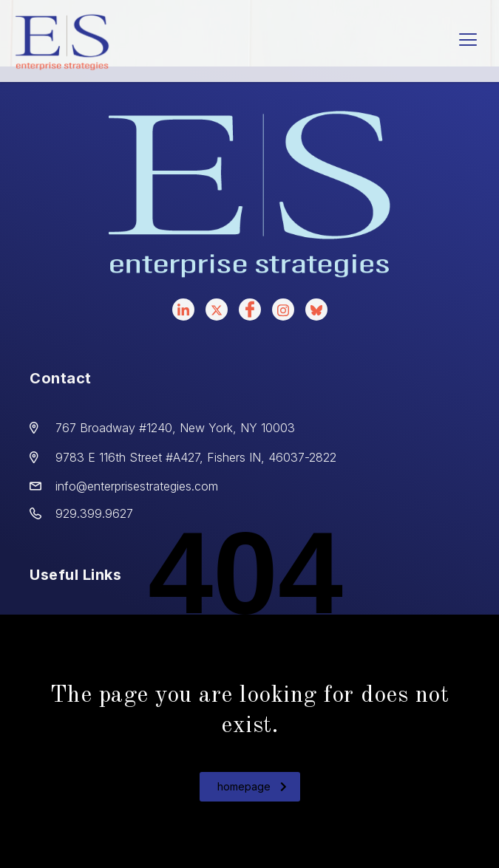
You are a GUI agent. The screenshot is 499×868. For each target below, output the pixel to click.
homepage (252, 786)
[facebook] (250, 310)
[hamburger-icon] (468, 41)
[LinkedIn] (183, 310)
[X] (217, 310)
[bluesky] (316, 310)
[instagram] (283, 310)
